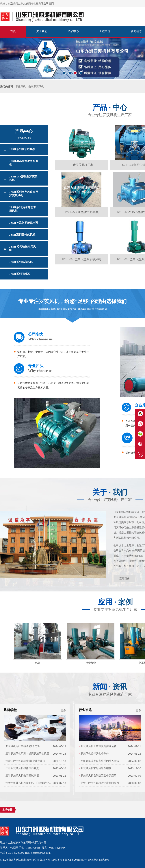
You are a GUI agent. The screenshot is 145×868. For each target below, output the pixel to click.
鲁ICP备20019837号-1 (77, 860)
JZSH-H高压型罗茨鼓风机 (24, 163)
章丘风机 (21, 87)
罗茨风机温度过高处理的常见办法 (100, 761)
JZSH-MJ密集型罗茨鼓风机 (23, 178)
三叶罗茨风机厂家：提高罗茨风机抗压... (28, 754)
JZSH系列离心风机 (21, 262)
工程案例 (105, 31)
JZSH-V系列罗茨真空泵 (24, 223)
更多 (63, 710)
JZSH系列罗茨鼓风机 (22, 149)
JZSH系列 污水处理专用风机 (23, 209)
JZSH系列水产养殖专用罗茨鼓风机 (24, 194)
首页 (13, 31)
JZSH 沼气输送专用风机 (23, 248)
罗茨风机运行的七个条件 (95, 754)
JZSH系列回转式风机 (22, 235)
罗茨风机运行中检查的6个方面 (23, 746)
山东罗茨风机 (36, 87)
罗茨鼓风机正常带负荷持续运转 (98, 746)
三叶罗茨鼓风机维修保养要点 (22, 768)
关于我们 (42, 31)
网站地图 (94, 860)
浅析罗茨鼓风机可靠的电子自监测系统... (28, 783)
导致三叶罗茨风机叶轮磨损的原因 (100, 783)
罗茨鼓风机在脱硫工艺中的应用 (98, 776)
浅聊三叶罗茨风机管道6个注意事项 (25, 761)
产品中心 (73, 31)
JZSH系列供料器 (19, 274)
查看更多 (124, 579)
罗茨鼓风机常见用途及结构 (96, 768)
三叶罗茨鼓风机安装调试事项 (22, 776)
